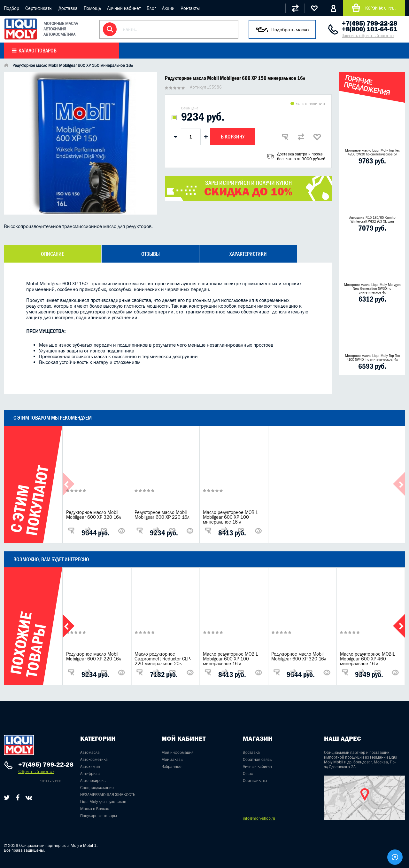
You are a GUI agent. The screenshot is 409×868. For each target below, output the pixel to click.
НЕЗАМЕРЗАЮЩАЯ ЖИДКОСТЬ (108, 795)
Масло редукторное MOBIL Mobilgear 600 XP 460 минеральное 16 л (367, 659)
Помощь (92, 8)
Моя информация (177, 752)
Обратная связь (257, 759)
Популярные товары (99, 816)
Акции (168, 8)
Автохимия (90, 766)
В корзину (233, 137)
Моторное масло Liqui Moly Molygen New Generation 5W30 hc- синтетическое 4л (372, 288)
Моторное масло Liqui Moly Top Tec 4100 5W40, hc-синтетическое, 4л (372, 358)
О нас (248, 773)
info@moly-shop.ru (259, 818)
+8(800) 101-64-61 (370, 29)
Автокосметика (94, 759)
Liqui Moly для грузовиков (103, 802)
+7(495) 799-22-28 (370, 23)
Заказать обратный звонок (368, 36)
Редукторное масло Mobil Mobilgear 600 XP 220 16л (162, 515)
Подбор (12, 8)
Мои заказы (172, 759)
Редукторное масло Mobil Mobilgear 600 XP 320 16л (94, 515)
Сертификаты (39, 8)
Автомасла (90, 752)
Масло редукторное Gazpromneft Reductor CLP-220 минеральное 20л (163, 659)
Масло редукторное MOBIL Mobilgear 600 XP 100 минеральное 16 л (230, 517)
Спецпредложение (97, 788)
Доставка (68, 8)
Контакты (190, 8)
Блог (151, 8)
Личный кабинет (124, 8)
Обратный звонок (36, 772)
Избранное (171, 766)
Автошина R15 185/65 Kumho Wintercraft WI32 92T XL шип (372, 219)
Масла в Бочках (95, 809)
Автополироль (93, 781)
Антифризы (90, 773)
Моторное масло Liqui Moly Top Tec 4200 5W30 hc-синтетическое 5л (372, 152)
